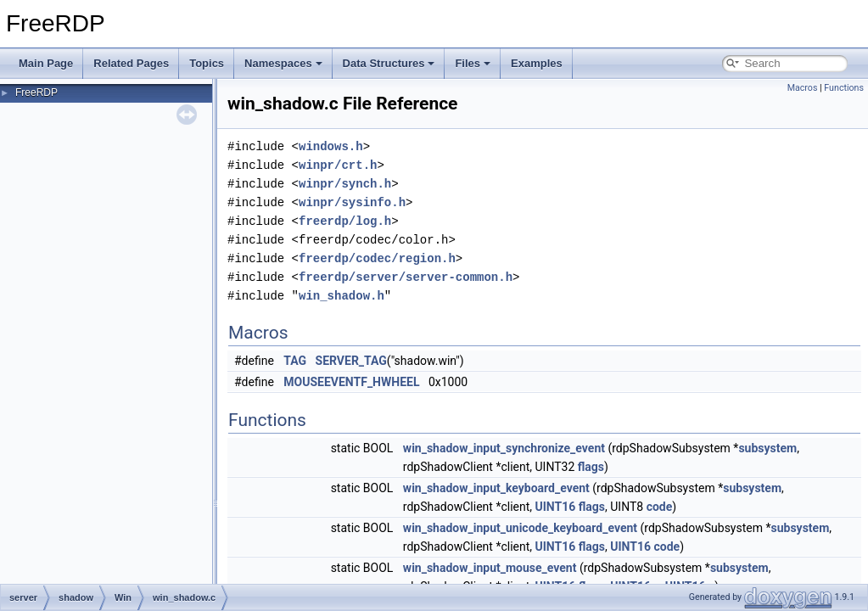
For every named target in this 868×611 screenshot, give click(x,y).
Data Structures (389, 63)
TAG (295, 361)
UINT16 (556, 507)
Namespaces (283, 63)
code (660, 507)
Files (473, 63)
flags (591, 467)
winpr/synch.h (345, 184)
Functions (844, 88)
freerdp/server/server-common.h (406, 277)
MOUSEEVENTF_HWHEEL (351, 382)
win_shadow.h (342, 296)
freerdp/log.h (345, 221)
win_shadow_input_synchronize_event (504, 448)
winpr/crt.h (338, 165)
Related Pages (131, 63)
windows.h (331, 146)
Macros (803, 88)
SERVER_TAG (351, 361)
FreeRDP (36, 92)
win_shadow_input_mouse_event (490, 568)
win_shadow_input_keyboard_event (496, 488)
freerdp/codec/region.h (377, 258)
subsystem (767, 448)
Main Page (46, 63)
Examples (537, 63)
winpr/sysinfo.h (352, 202)
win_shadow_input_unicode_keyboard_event (520, 528)
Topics (207, 63)
